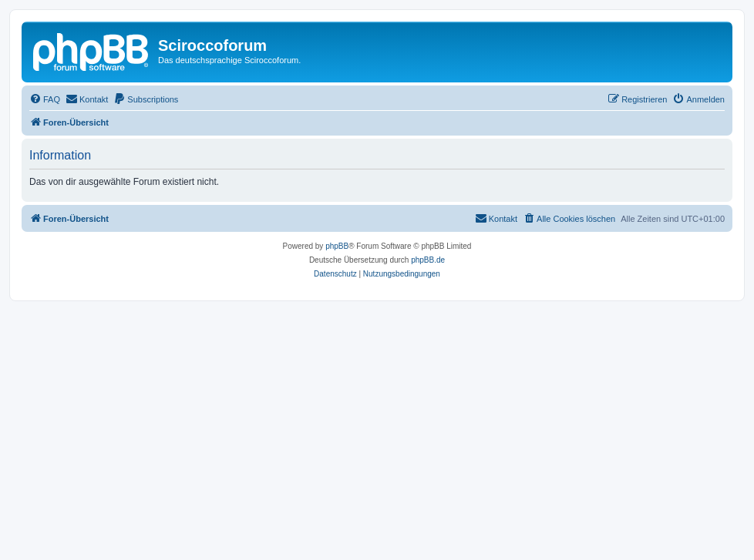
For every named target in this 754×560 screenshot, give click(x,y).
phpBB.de (428, 260)
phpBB (337, 246)
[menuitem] (45, 99)
